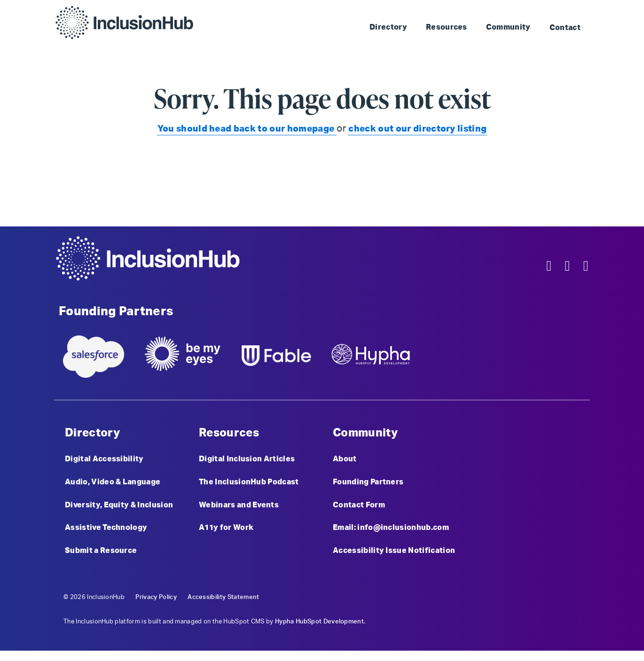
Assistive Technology (106, 535)
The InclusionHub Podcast (249, 486)
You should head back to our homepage (244, 129)
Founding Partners (368, 486)
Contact (565, 28)
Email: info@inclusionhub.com (391, 535)
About (345, 461)
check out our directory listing (421, 129)
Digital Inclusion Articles (247, 461)
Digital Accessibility (104, 461)
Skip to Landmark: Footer (542, 10)
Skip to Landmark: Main (446, 10)
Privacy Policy (156, 607)
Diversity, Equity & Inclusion (119, 511)
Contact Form (359, 511)
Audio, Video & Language (113, 486)
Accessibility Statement (223, 607)
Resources (447, 27)
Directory (388, 27)
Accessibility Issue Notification (394, 560)
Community (508, 27)
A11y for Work (226, 535)
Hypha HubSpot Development (319, 631)
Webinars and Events (239, 511)
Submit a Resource (101, 560)
